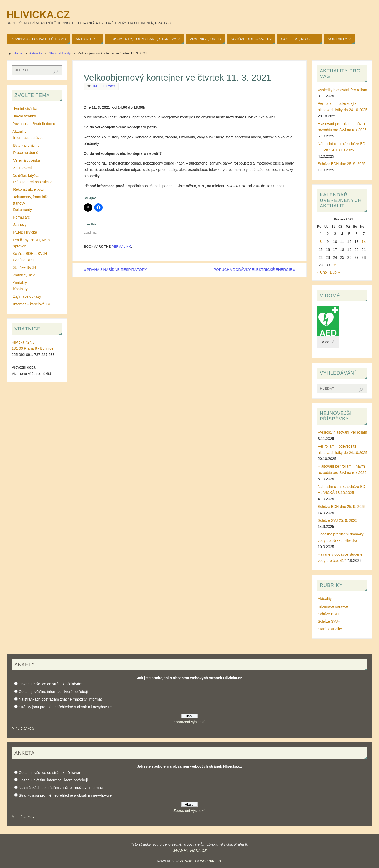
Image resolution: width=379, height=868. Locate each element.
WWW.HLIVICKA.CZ (189, 851)
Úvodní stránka (25, 109)
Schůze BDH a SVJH (30, 254)
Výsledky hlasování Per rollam (342, 90)
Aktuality (36, 53)
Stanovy (20, 225)
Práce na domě (26, 153)
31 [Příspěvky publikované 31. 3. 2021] (335, 265)
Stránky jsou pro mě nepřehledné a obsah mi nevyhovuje (65, 707)
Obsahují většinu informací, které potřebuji (53, 692)
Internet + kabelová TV (32, 304)
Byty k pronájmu (26, 145)
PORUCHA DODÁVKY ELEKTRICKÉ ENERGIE (254, 270)
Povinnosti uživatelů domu (34, 124)
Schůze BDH (24, 260)
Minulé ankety (23, 728)
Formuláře (22, 217)
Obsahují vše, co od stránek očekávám (50, 684)
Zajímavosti (23, 168)
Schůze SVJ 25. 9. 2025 (337, 520)
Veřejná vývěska (27, 160)
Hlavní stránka (24, 116)
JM (95, 86)
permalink (121, 247)
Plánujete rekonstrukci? (32, 182)
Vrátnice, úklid (24, 275)
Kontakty (19, 283)
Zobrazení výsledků (189, 722)
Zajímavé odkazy (27, 296)
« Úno (322, 272)
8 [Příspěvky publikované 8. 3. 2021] (321, 242)
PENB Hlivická (25, 232)
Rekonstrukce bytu (28, 189)
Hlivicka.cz (38, 15)
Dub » (335, 272)
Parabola (188, 861)
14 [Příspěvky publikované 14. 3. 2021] (364, 242)
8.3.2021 (109, 86)
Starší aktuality (60, 53)
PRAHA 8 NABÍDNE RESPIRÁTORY (115, 270)
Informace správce (28, 138)
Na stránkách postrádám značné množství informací (61, 699)
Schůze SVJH (24, 267)
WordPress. (211, 861)
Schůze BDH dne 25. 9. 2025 (341, 164)
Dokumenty (23, 210)
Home (18, 53)
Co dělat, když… (26, 176)
